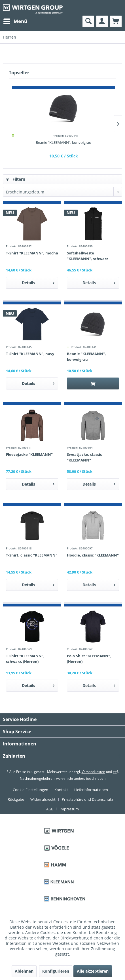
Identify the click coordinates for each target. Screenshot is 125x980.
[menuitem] (15, 21)
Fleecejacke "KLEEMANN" (29, 454)
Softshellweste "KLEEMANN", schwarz (87, 256)
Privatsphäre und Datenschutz (87, 799)
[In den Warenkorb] (93, 383)
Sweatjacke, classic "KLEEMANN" (84, 457)
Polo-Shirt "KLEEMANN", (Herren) (89, 659)
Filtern (16, 179)
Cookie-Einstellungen (30, 790)
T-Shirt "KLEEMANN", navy (30, 354)
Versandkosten (93, 772)
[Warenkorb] (116, 21)
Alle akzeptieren (93, 971)
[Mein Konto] (102, 21)
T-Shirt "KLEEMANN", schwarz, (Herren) (25, 659)
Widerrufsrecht (43, 799)
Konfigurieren (56, 971)
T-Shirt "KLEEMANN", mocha (32, 253)
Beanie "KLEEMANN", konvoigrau (63, 142)
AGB (50, 809)
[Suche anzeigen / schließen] (88, 21)
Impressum (69, 809)
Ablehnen (24, 971)
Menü (15, 21)
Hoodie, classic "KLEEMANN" (93, 555)
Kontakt (61, 790)
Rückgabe (16, 799)
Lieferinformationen (91, 790)
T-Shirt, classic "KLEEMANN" (32, 555)
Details (38, 282)
